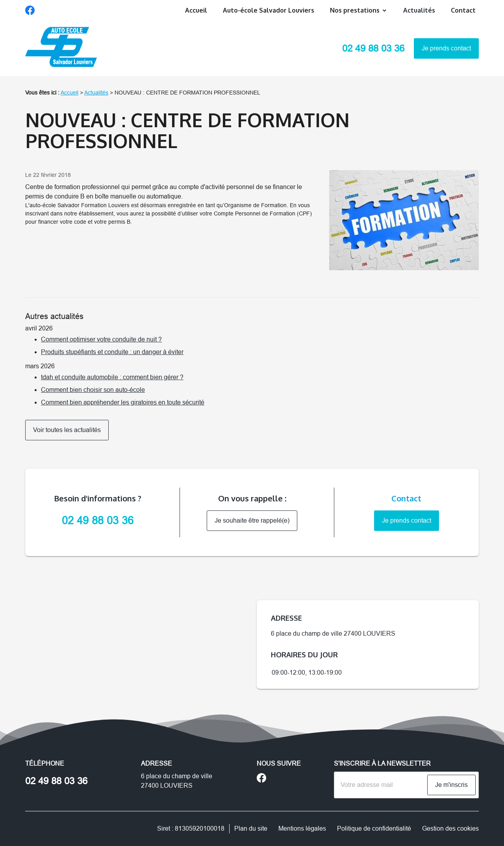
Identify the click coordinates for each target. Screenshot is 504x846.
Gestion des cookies (450, 828)
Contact (463, 10)
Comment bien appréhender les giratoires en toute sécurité (123, 402)
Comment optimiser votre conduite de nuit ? (101, 339)
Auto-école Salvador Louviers (269, 10)
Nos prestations (355, 10)
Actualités (419, 10)
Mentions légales (302, 828)
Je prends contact (446, 48)
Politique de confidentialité (374, 828)
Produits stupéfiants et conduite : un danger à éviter (112, 352)
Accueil (196, 10)
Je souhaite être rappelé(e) (252, 520)
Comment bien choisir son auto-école (93, 390)
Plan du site (251, 828)
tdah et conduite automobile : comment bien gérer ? (112, 377)
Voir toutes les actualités (67, 430)
